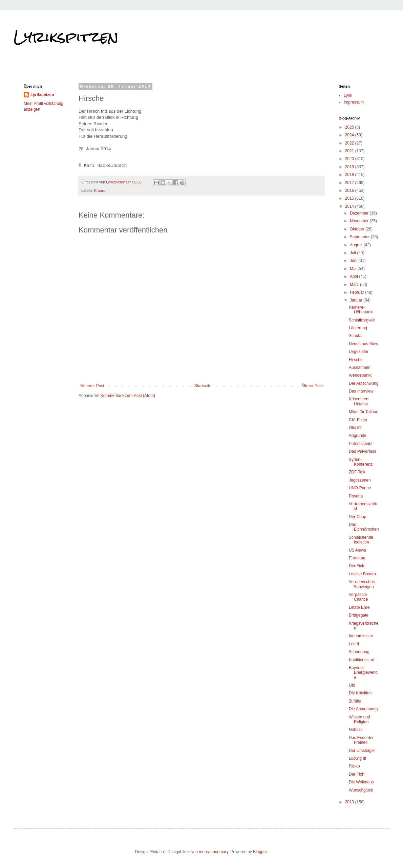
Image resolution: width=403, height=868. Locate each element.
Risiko (354, 766)
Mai (354, 269)
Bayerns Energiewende (363, 673)
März (355, 285)
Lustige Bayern (362, 574)
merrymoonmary (213, 852)
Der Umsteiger (362, 751)
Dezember (360, 213)
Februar (357, 292)
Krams (99, 191)
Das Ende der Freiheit (361, 740)
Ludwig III (357, 758)
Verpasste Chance (358, 597)
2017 (350, 183)
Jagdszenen (360, 480)
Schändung (359, 652)
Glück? (355, 428)
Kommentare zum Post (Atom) (128, 396)
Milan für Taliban (364, 412)
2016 (350, 191)
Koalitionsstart (362, 660)
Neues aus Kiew (364, 344)
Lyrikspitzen (66, 37)
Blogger (260, 852)
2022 (350, 143)
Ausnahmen (360, 368)
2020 (350, 159)
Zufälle (355, 701)
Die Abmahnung (363, 709)
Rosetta (356, 496)
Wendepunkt (360, 375)
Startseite (203, 386)
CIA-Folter (358, 420)
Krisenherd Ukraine (359, 401)
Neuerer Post (92, 386)
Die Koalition (360, 693)
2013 (350, 802)
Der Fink (356, 566)
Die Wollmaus (361, 782)
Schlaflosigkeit (362, 320)
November (360, 221)
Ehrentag (357, 558)
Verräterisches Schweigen (362, 584)
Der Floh (357, 774)
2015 (350, 198)
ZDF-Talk (357, 472)
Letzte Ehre (359, 607)
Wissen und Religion (359, 719)
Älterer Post (312, 386)
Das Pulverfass (363, 451)
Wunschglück (361, 790)
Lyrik (348, 95)
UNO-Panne (360, 488)
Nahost (355, 730)
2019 (350, 167)
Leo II (354, 644)
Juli (353, 253)
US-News (357, 550)
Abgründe (358, 436)
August (357, 245)
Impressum (354, 102)
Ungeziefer (359, 352)
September (360, 237)
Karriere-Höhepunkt (361, 310)
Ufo (352, 685)
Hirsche (356, 360)
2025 (350, 127)
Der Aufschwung (364, 383)
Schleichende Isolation (361, 540)
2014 (350, 206)
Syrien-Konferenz (361, 462)
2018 (350, 175)
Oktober (358, 229)
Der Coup (357, 517)
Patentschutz (360, 444)
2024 (350, 135)
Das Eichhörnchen (364, 527)
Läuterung (358, 328)
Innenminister (361, 636)
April (354, 276)
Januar (357, 300)
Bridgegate (359, 615)
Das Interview (361, 391)
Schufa (355, 336)
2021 (350, 151)
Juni (354, 261)
